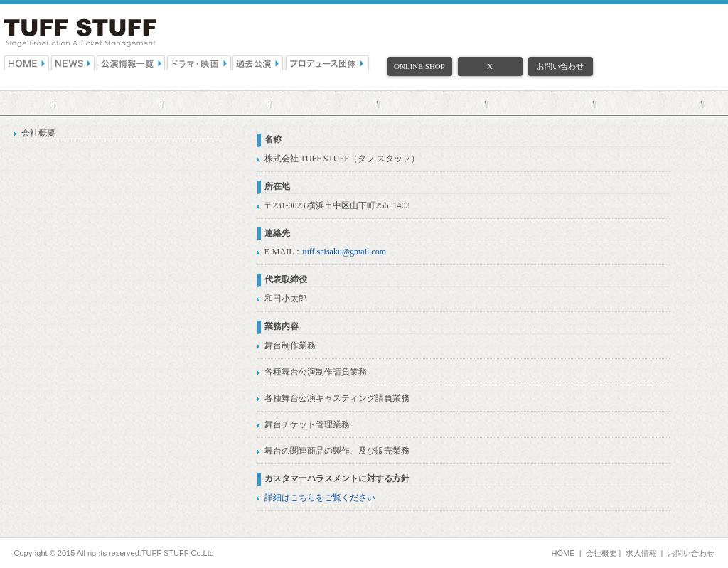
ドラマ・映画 (199, 63)
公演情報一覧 (131, 63)
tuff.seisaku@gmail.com (344, 252)
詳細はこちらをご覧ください (320, 498)
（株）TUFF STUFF (80, 33)
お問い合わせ (560, 66)
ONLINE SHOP (419, 66)
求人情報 (641, 553)
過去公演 (259, 63)
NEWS (73, 63)
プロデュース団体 (328, 63)
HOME (27, 63)
